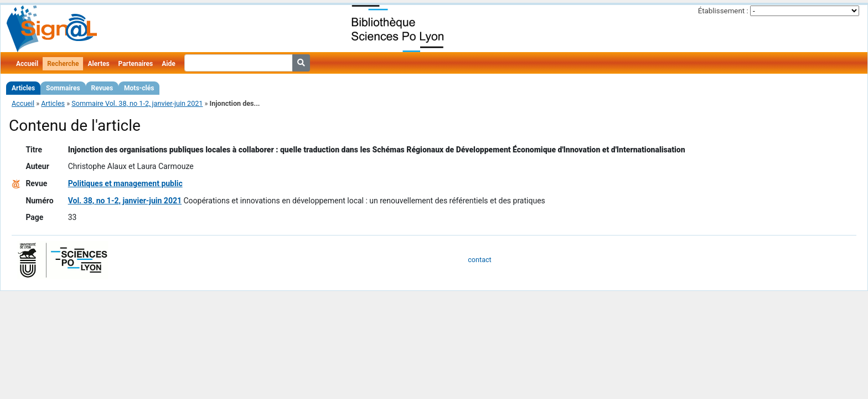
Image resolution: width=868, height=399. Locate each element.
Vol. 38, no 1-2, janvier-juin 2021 (125, 201)
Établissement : (723, 11)
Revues (102, 88)
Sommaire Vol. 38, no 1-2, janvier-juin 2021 (137, 103)
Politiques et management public (125, 183)
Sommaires (63, 88)
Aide (168, 64)
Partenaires (136, 64)
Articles (23, 88)
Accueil (27, 64)
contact (479, 260)
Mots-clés (139, 88)
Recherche (63, 64)
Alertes (98, 64)
